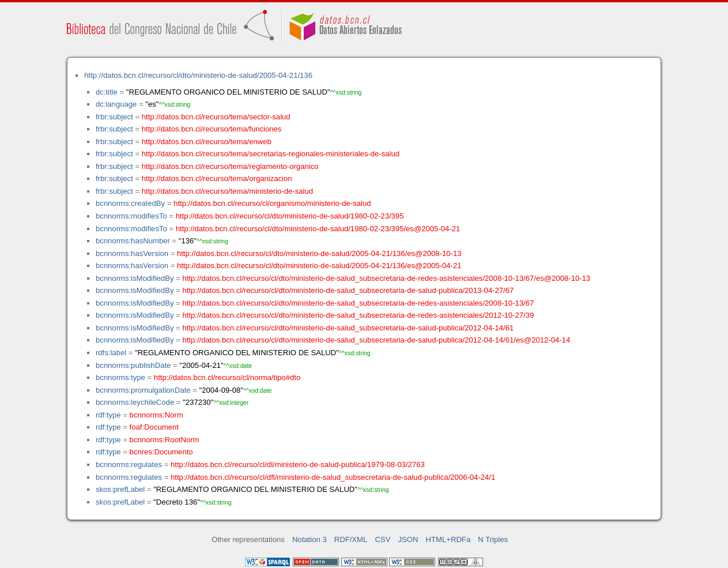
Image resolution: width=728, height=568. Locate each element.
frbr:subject (114, 117)
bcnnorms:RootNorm (165, 440)
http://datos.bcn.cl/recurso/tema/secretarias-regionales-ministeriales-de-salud (271, 154)
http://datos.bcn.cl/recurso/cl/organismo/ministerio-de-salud (272, 203)
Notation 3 (310, 539)
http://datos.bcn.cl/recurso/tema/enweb (207, 142)
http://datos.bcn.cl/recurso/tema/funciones (212, 129)
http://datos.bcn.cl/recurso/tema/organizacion (217, 178)
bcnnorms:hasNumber (133, 241)
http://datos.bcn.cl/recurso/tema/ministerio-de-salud (227, 191)
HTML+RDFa (448, 539)
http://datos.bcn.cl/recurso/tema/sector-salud (216, 117)
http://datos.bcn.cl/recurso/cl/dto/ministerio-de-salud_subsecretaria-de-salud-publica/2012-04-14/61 (348, 328)
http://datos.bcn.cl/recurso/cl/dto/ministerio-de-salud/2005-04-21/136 (198, 75)
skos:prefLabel (120, 489)
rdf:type (108, 415)
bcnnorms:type (120, 377)
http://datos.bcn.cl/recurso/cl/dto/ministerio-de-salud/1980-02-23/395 (290, 216)
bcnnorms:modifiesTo (131, 216)
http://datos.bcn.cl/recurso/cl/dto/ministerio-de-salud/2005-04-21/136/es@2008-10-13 (319, 253)
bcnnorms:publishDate (133, 365)
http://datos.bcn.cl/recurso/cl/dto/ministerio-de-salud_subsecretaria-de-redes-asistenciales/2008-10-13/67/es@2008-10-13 (386, 278)
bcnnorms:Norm (156, 415)
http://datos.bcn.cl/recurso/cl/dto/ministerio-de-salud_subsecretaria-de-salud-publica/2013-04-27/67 (348, 290)
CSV (382, 539)
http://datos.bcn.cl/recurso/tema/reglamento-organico (230, 166)
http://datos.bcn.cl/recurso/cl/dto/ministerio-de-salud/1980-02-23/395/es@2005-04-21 (318, 229)
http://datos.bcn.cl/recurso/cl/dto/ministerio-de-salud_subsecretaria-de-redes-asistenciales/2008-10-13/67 (358, 303)
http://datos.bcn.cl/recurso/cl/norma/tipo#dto (227, 377)
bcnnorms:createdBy (130, 203)
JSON (408, 539)
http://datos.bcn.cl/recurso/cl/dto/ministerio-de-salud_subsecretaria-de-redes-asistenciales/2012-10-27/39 (358, 315)
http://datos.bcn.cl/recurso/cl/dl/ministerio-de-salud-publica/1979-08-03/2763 (298, 464)
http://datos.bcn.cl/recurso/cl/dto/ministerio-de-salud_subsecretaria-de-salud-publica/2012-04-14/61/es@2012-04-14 (376, 340)
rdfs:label (111, 353)
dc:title (107, 92)
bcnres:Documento (161, 452)
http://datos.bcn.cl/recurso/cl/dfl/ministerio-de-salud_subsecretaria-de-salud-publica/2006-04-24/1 (333, 477)
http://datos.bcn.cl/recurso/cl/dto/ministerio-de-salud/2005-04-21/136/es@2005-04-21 (319, 266)
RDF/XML (351, 539)
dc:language (116, 104)
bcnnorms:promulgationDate (143, 390)
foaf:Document (154, 427)
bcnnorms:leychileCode (135, 402)
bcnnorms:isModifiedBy (135, 278)
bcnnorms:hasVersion (132, 253)
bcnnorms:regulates (129, 464)
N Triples (493, 539)
